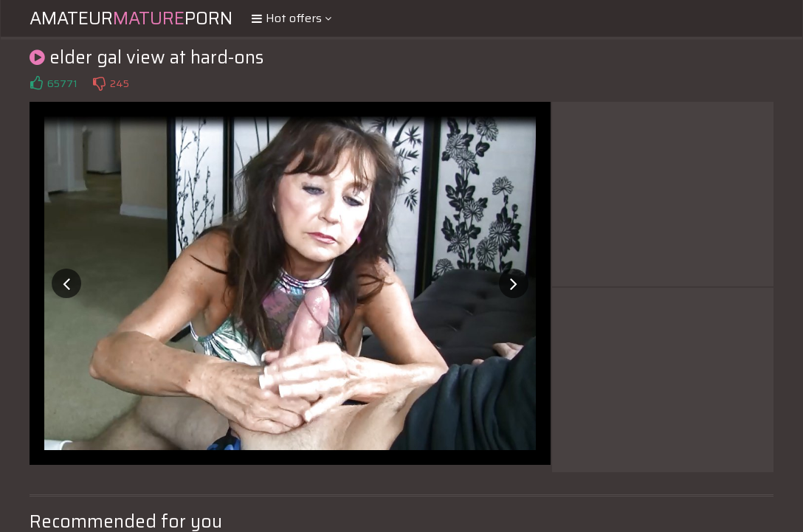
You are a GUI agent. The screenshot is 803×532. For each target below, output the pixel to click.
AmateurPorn (131, 18)
